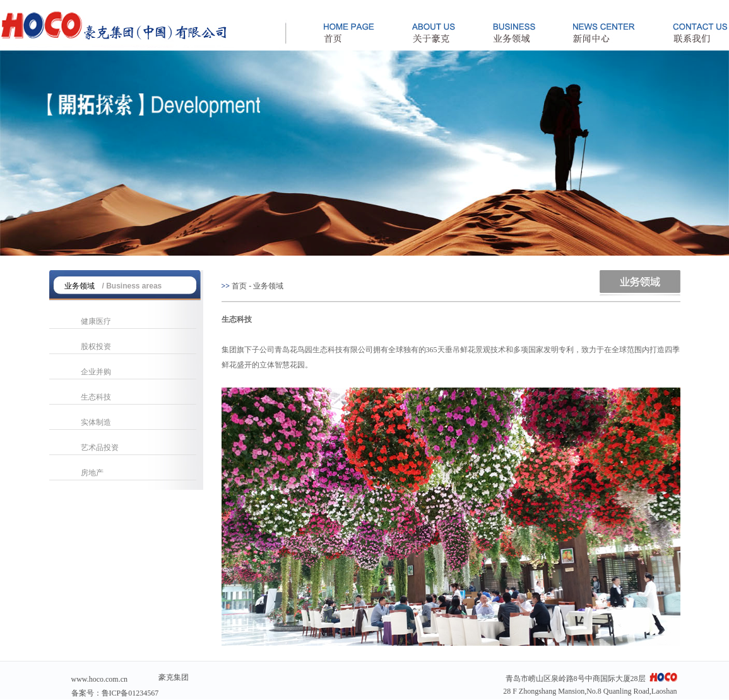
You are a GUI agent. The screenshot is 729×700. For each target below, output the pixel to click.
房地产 (92, 473)
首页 (239, 286)
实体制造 (96, 422)
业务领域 (268, 286)
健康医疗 (96, 321)
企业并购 (96, 372)
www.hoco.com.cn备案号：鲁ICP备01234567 (115, 686)
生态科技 (96, 397)
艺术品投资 (100, 448)
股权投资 (96, 347)
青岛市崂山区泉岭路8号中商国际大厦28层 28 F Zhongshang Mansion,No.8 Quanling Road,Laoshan (590, 684)
